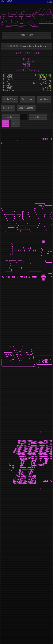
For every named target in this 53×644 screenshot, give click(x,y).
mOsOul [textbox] (17, 124)
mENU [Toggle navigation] (50, 2)
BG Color (11, 117)
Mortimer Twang (43, 75)
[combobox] (15, 124)
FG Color (38, 117)
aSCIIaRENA (7, 2)
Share (7, 108)
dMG (49, 86)
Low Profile (45, 77)
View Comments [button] (26, 108)
